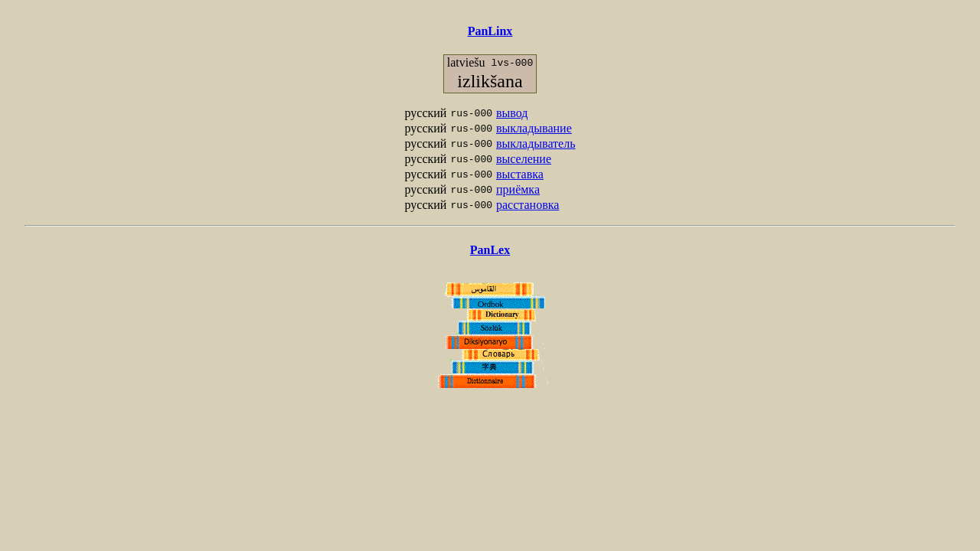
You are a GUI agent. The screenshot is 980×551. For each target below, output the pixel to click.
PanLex (490, 250)
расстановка (528, 205)
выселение (524, 159)
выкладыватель (536, 143)
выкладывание (534, 128)
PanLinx (490, 31)
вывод (512, 113)
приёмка (518, 189)
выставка (520, 174)
